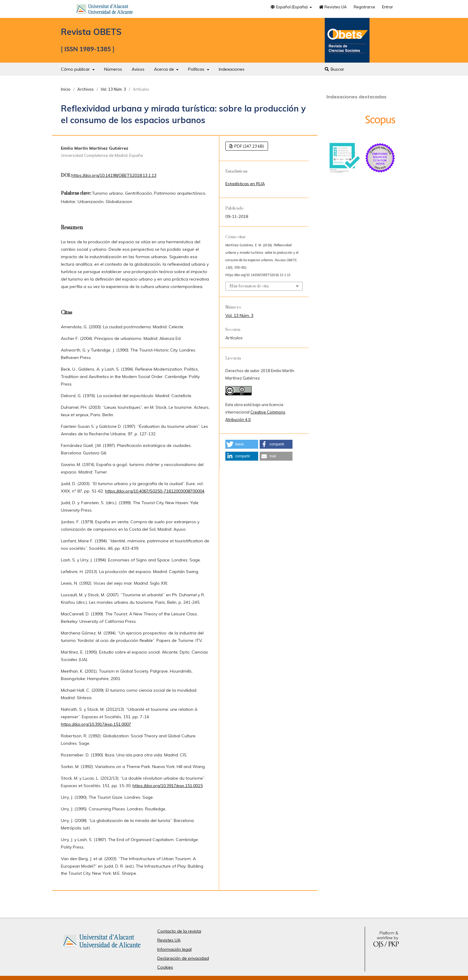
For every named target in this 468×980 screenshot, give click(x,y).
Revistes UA (333, 7)
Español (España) (289, 7)
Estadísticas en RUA (245, 184)
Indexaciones (232, 69)
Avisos (138, 69)
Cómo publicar (76, 69)
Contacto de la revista (179, 931)
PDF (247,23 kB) (249, 146)
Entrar (388, 7)
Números (113, 69)
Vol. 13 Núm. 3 (113, 89)
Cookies (165, 967)
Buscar (334, 69)
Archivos (86, 89)
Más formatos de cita (249, 286)
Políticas (197, 69)
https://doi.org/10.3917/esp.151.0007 (96, 724)
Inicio (66, 89)
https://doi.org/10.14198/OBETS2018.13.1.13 (114, 175)
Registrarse (364, 7)
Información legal (174, 949)
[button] (242, 444)
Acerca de (165, 69)
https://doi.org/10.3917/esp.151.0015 (168, 786)
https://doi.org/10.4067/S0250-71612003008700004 (155, 491)
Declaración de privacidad (183, 958)
